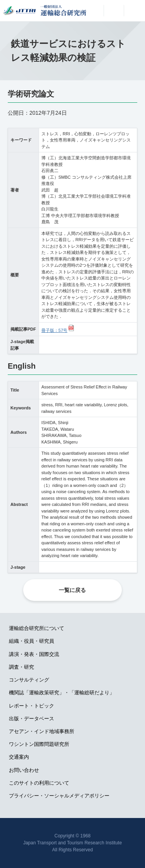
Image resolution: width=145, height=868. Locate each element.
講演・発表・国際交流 (34, 654)
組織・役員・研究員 (32, 641)
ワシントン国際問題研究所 (39, 744)
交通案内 (19, 757)
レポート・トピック (32, 706)
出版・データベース (32, 719)
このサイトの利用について (39, 783)
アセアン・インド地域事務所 (42, 731)
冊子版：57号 (54, 330)
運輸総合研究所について (37, 628)
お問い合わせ (24, 770)
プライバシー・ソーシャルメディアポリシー (59, 796)
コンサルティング (29, 680)
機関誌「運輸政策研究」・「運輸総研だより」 (62, 693)
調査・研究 (21, 667)
